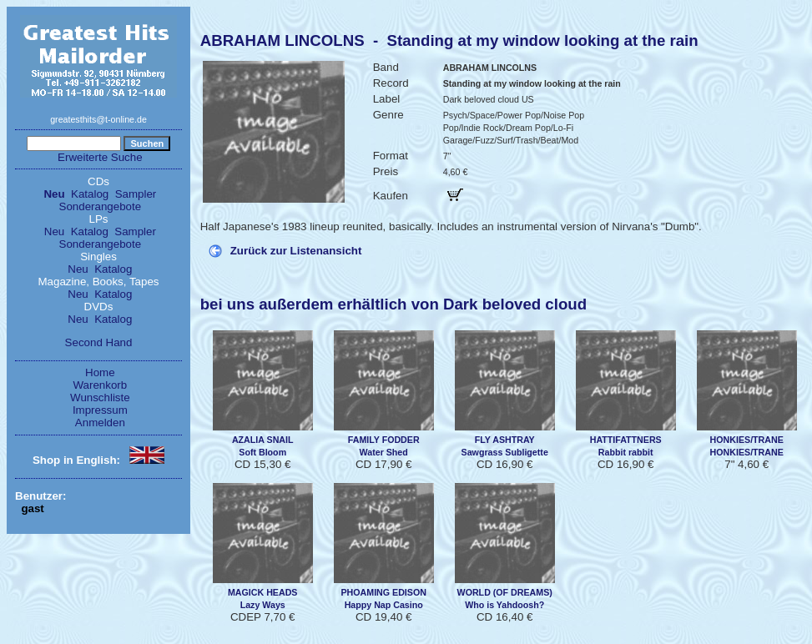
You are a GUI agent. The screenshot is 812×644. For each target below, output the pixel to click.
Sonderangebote (101, 206)
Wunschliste (100, 397)
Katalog (90, 194)
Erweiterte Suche (100, 157)
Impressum (100, 410)
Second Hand (99, 342)
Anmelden (100, 423)
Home (100, 372)
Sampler (136, 194)
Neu (54, 194)
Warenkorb (101, 385)
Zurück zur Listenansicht (296, 251)
